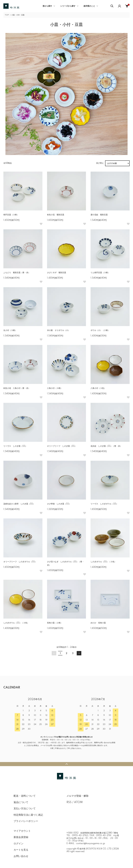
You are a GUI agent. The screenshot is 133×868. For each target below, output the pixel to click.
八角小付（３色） (98, 388)
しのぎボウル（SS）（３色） (103, 562)
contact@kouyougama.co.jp (91, 844)
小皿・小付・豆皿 (18, 15)
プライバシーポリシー (26, 821)
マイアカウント (22, 831)
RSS (69, 802)
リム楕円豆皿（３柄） (100, 273)
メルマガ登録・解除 (78, 796)
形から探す (47, 6)
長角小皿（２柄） (55, 623)
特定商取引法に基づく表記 (28, 815)
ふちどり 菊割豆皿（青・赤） (17, 273)
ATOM (78, 802)
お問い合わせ (21, 856)
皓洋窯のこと (89, 6)
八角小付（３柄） (55, 388)
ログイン (18, 844)
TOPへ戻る (66, 764)
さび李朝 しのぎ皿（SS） (59, 504)
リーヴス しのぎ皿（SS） (15, 446)
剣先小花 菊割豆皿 (56, 215)
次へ (79, 653)
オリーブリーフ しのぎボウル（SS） (20, 562)
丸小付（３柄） (10, 330)
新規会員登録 (21, 837)
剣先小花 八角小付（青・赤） (17, 388)
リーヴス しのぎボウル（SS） (104, 504)
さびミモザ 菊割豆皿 (57, 273)
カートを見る (21, 850)
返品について (21, 802)
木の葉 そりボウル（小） (58, 330)
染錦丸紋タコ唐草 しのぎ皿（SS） (19, 504)
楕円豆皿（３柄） (11, 215)
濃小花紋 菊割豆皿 (99, 215)
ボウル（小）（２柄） (100, 330)
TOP (7, 15)
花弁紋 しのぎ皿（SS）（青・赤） (106, 446)
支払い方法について (25, 809)
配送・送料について (25, 796)
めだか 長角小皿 (98, 623)
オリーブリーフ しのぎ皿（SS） (62, 446)
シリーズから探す (68, 6)
